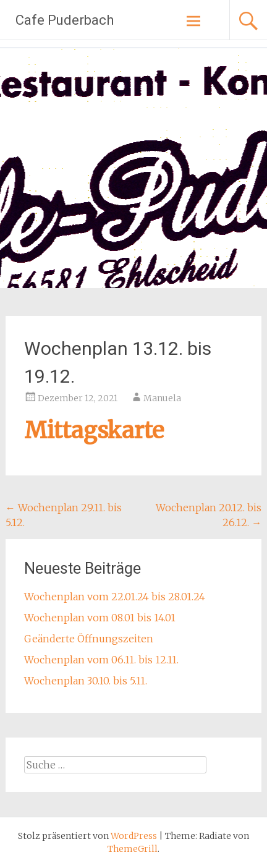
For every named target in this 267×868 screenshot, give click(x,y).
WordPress (134, 836)
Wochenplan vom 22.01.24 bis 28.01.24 (115, 597)
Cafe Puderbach (65, 20)
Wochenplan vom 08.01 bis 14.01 (100, 618)
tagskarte (113, 431)
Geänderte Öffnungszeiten (89, 639)
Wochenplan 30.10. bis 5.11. (86, 681)
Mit (43, 431)
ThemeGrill (133, 849)
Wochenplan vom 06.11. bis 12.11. (101, 660)
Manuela (162, 398)
